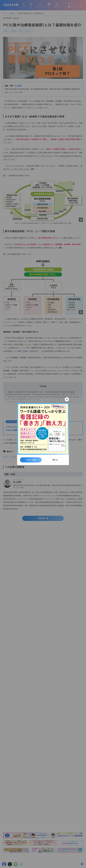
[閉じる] (67, 399)
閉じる (55, 460)
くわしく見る (31, 460)
